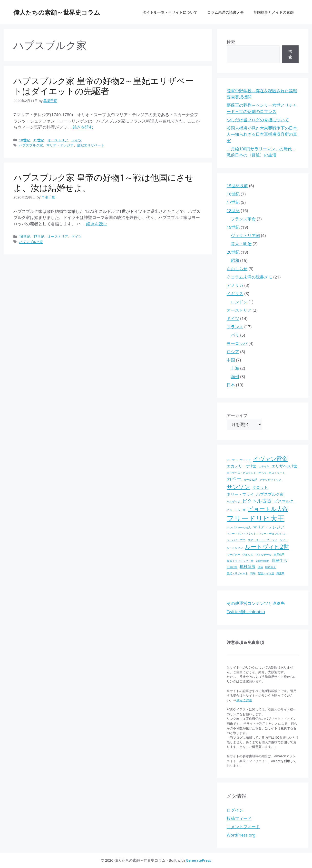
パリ (235, 335)
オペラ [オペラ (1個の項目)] (262, 473)
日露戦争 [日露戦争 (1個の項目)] (232, 567)
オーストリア (58, 140)
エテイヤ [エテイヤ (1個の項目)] (264, 466)
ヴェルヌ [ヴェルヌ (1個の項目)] (248, 555)
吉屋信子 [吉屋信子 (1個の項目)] (279, 555)
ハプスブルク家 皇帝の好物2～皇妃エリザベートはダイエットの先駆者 (104, 86)
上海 (235, 368)
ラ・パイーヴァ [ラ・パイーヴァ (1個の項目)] (236, 540)
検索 (231, 42)
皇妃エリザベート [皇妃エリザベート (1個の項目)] (237, 573)
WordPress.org (241, 835)
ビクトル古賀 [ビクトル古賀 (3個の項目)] (257, 501)
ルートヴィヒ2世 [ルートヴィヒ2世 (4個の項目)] (267, 547)
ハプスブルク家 (31, 145)
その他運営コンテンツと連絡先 (256, 603)
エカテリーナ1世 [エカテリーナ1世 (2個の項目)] (241, 466)
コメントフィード (243, 827)
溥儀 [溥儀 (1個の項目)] (260, 567)
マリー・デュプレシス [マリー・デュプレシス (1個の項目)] (272, 534)
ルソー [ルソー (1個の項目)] (284, 540)
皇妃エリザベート (91, 145)
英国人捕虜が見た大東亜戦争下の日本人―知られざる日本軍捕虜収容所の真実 (262, 134)
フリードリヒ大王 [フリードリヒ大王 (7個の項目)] (256, 518)
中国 (231, 360)
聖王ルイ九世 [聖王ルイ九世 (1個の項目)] (266, 573)
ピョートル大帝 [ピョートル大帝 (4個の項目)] (268, 509)
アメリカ (235, 285)
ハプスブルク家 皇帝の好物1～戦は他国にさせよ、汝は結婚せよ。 (104, 182)
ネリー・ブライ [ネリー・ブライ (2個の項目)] (240, 494)
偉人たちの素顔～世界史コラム (57, 12)
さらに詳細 (244, 700)
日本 (231, 385)
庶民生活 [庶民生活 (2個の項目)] (279, 560)
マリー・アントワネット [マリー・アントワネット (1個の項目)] (241, 534)
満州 (235, 377)
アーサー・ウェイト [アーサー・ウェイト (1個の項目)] (239, 460)
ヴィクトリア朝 (245, 235)
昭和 (235, 260)
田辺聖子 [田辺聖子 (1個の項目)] (271, 567)
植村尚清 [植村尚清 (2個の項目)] (247, 567)
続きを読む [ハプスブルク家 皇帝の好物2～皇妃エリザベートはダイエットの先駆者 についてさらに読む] (83, 127)
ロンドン (239, 302)
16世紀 (24, 236)
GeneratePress (199, 860)
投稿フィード (239, 818)
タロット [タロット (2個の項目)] (260, 487)
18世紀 (24, 140)
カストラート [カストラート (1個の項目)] (277, 473)
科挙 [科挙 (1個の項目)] (253, 573)
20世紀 (233, 252)
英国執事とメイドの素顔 (274, 12)
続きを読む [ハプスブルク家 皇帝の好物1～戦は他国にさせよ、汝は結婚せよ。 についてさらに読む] (97, 224)
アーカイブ (237, 415)
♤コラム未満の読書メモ (249, 277)
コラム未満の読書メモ (225, 12)
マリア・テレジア (60, 145)
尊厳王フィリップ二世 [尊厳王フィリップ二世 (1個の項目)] (240, 561)
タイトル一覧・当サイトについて (170, 12)
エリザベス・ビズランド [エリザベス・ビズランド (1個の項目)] (241, 473)
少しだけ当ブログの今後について (258, 120)
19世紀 (39, 140)
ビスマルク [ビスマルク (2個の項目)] (284, 501)
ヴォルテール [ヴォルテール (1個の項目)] (263, 555)
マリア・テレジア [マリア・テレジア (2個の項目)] (269, 527)
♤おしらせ (237, 269)
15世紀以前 (237, 186)
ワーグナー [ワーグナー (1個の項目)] (233, 555)
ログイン (235, 810)
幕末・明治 (241, 244)
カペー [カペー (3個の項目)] (234, 479)
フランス (235, 327)
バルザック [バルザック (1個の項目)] (233, 502)
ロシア (233, 352)
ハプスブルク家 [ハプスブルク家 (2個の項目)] (270, 494)
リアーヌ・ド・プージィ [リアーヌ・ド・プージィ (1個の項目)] (262, 540)
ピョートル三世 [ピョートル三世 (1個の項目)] (236, 510)
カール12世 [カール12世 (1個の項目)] (250, 480)
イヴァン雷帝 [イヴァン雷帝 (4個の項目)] (270, 459)
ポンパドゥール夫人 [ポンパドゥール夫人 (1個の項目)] (239, 527)
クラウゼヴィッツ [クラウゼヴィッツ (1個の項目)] (270, 480)
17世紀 (39, 236)
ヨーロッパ (237, 343)
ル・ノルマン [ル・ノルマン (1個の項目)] (235, 548)
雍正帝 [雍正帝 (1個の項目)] (280, 573)
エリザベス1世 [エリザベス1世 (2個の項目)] (284, 466)
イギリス (235, 294)
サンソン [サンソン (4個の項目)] (238, 487)
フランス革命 (243, 219)
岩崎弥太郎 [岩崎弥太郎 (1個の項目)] (262, 561)
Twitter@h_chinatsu (246, 612)
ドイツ (77, 140)
